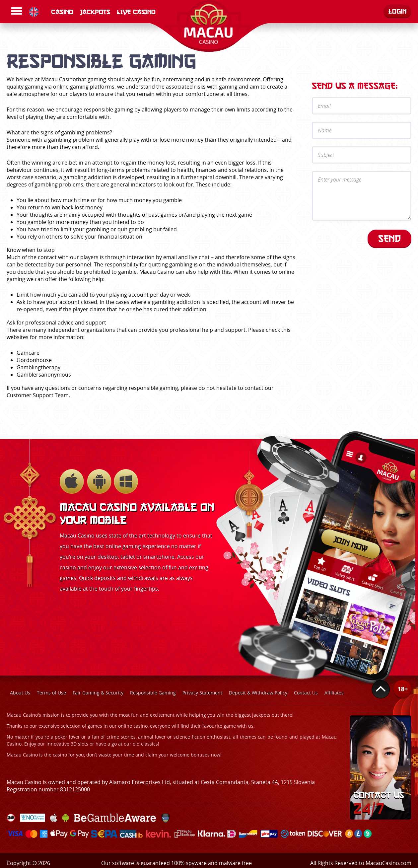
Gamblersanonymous (44, 375)
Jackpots (95, 12)
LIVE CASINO (136, 12)
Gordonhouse (34, 360)
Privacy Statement (202, 693)
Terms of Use (51, 693)
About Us (20, 693)
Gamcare (28, 353)
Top (381, 689)
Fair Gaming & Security (98, 693)
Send (389, 238)
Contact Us (306, 693)
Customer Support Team (38, 395)
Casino (62, 12)
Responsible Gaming (153, 693)
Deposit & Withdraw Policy (258, 693)
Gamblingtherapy (38, 367)
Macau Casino (59, 79)
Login (397, 11)
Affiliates (334, 693)
